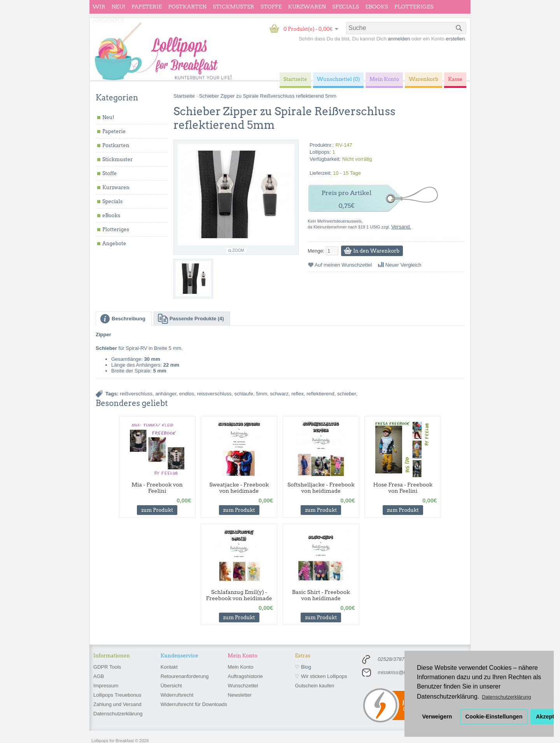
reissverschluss (214, 394)
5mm (262, 394)
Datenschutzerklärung (118, 714)
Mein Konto (241, 667)
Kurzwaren (307, 7)
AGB (99, 676)
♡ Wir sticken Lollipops (321, 676)
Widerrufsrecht (177, 695)
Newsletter (240, 695)
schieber (346, 394)
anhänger (166, 394)
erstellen (455, 39)
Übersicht (171, 686)
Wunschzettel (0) (339, 79)
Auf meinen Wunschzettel (343, 265)
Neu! (118, 7)
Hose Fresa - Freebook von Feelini (403, 488)
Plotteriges (414, 7)
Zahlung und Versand (117, 704)
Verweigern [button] (437, 717)
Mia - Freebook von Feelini (157, 488)
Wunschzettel (243, 686)
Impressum (106, 686)
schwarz (279, 394)
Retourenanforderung (185, 676)
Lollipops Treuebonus (117, 695)
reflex (297, 394)
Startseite (184, 96)
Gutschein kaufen (314, 686)
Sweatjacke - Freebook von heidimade (239, 488)
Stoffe (271, 7)
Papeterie (147, 7)
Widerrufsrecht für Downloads (194, 704)
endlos (187, 394)
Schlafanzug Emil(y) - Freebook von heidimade (239, 595)
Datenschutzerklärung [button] (506, 697)
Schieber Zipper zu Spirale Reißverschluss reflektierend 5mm (268, 96)
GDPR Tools (107, 667)
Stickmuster (234, 7)
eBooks (377, 7)
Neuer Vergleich (403, 265)
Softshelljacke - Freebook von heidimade (321, 488)
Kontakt (169, 667)
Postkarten (187, 7)
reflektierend (320, 394)
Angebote (108, 20)
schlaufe (243, 394)
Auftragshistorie (245, 676)
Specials (346, 7)
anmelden (399, 39)
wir (99, 7)
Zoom (238, 250)
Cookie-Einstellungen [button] (494, 717)
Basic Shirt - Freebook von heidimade (321, 595)
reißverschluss (136, 394)
